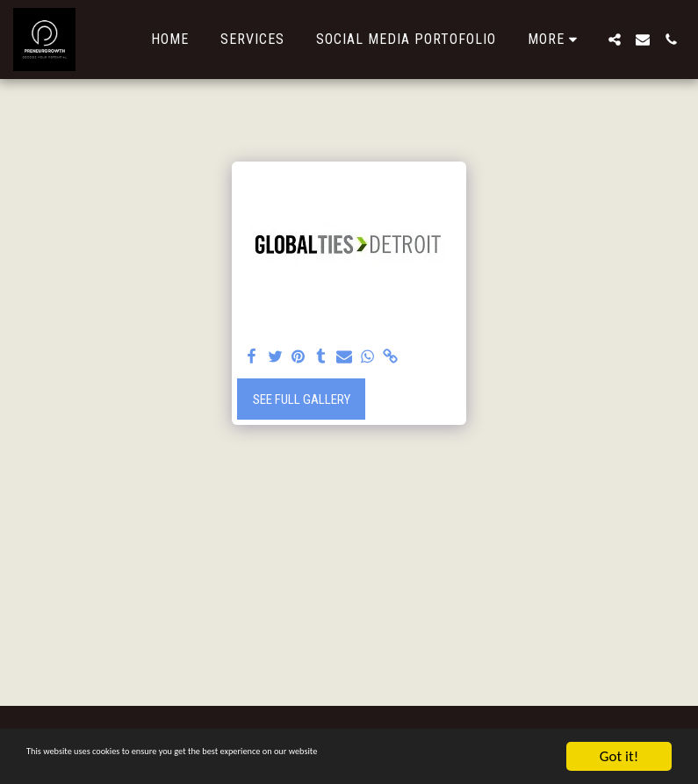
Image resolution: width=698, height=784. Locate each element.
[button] (615, 40)
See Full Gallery (302, 399)
